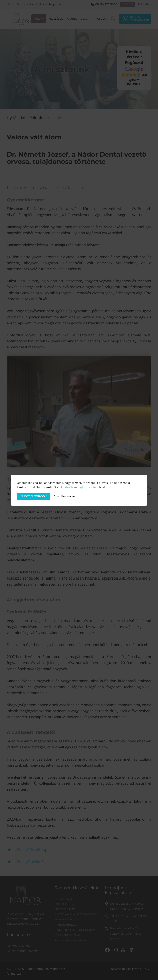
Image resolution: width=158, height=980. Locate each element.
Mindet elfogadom (33, 496)
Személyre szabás (64, 496)
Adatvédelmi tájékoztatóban (80, 487)
